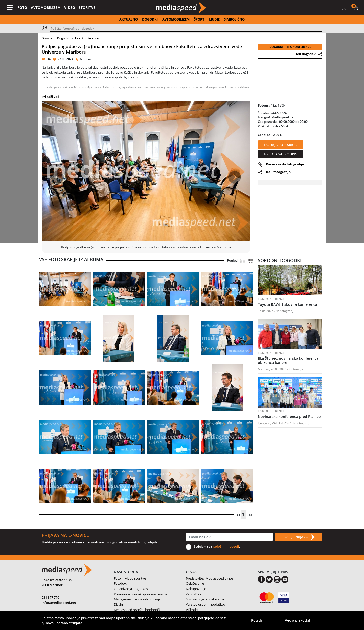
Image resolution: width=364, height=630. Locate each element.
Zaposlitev (194, 594)
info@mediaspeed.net (59, 603)
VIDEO (70, 7)
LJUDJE (214, 19)
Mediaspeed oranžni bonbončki (138, 610)
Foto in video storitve (130, 578)
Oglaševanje (195, 583)
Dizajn (118, 604)
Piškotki (192, 610)
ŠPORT (199, 19)
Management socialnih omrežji (137, 599)
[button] (356, 8)
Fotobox (120, 583)
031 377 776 (50, 597)
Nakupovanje (196, 589)
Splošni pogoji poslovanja (205, 599)
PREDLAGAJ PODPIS (281, 154)
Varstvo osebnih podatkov (206, 604)
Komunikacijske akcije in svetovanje (140, 594)
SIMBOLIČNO (234, 19)
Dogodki (63, 38)
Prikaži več (50, 97)
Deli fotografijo (278, 172)
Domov (47, 38)
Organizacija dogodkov (131, 589)
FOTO (22, 7)
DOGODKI (150, 19)
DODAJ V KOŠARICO (281, 145)
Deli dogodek (305, 54)
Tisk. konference (87, 38)
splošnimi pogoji (226, 546)
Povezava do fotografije (285, 164)
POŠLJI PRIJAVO (299, 537)
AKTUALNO (129, 19)
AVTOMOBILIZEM (46, 7)
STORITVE (87, 7)
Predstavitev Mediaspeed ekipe (209, 578)
